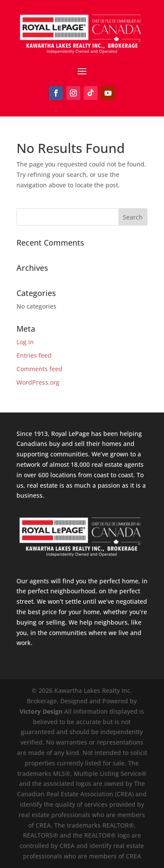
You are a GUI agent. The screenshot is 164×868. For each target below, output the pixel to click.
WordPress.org (38, 382)
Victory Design (41, 711)
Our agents (33, 581)
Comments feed (39, 369)
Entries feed (34, 355)
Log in (25, 342)
